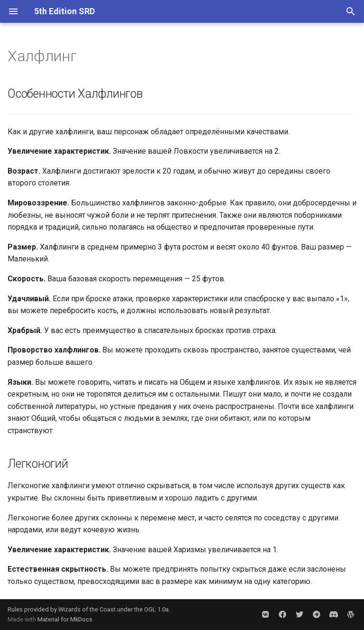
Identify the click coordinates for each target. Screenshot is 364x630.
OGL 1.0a (156, 609)
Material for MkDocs (65, 619)
